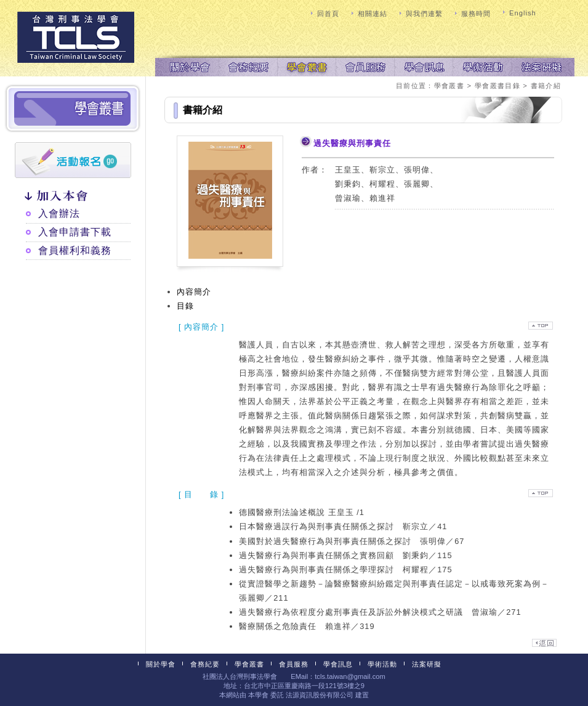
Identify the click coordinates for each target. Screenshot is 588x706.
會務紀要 (248, 66)
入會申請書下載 (75, 232)
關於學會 (189, 66)
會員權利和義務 (75, 250)
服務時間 (476, 14)
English (523, 13)
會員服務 (365, 66)
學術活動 (482, 66)
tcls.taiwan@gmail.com (350, 676)
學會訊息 (423, 66)
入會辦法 (59, 213)
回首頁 (328, 14)
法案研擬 (540, 66)
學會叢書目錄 (497, 86)
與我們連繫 (424, 14)
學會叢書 (306, 66)
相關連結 (373, 14)
